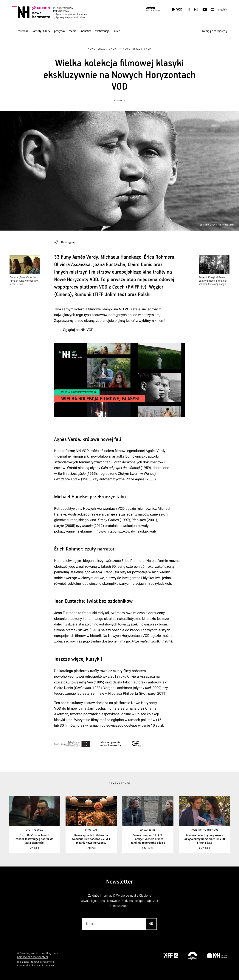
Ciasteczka (24, 966)
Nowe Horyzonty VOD (102, 49)
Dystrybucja (102, 31)
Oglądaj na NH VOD (78, 330)
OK (151, 924)
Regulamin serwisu (43, 966)
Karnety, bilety (41, 31)
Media (73, 31)
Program (59, 31)
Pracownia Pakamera (42, 962)
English (222, 10)
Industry (86, 31)
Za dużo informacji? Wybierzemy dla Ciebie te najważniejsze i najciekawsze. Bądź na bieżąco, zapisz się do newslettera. (119, 901)
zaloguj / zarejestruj (214, 31)
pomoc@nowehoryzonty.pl (33, 957)
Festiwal (23, 31)
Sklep (117, 31)
